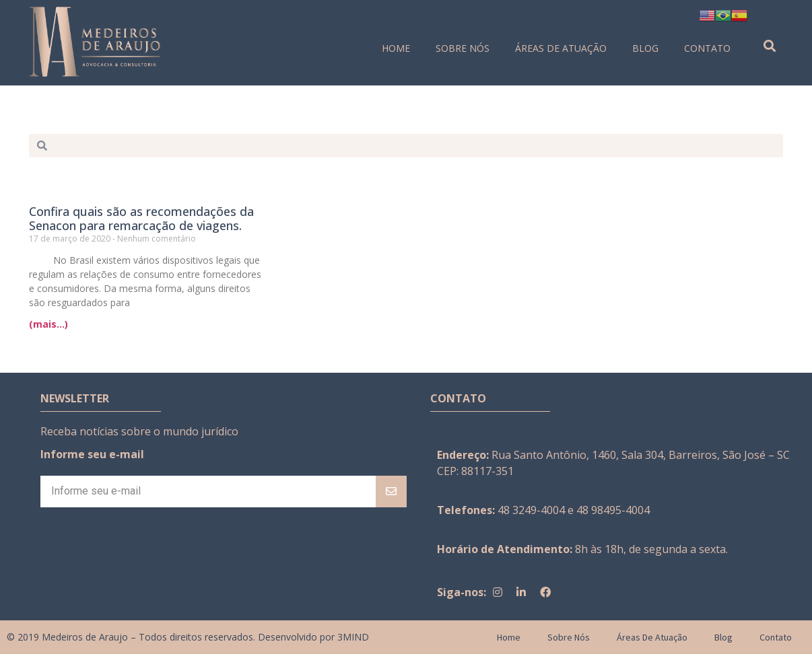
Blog (645, 48)
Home (396, 48)
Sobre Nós (463, 48)
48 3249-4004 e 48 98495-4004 (574, 510)
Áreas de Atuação (561, 48)
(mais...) (48, 324)
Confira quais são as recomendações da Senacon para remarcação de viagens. (141, 219)
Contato (707, 48)
